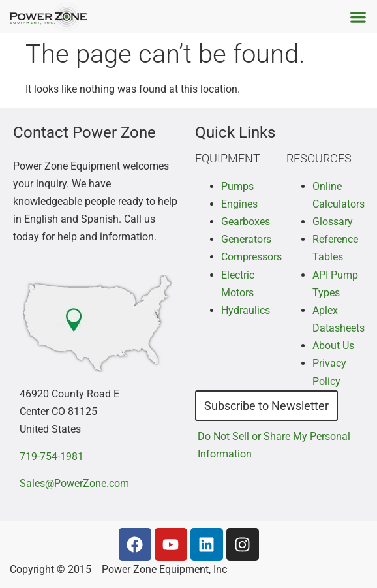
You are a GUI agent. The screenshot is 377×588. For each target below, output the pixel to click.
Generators (246, 239)
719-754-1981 (52, 456)
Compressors (251, 257)
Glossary (333, 222)
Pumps (237, 186)
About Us (333, 346)
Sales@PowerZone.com (74, 483)
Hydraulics (246, 310)
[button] (358, 17)
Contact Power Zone (84, 132)
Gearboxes (246, 222)
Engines (239, 204)
